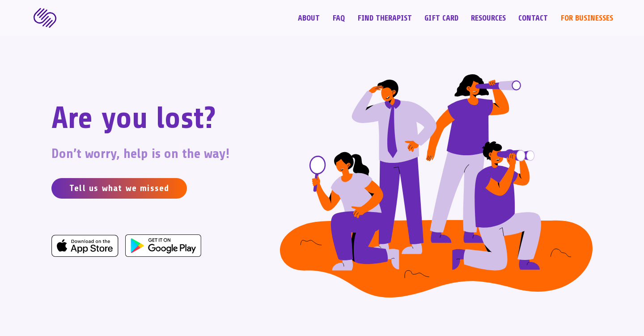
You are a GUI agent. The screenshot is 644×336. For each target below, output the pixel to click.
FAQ (339, 19)
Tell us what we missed (119, 188)
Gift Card (441, 19)
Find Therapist (385, 19)
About (309, 19)
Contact (533, 19)
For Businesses (587, 19)
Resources (488, 19)
